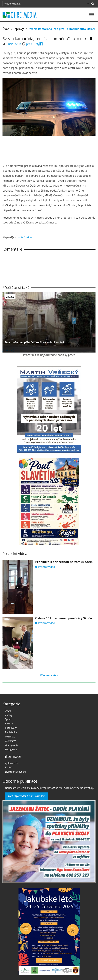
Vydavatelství (12, 763)
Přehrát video (45, 567)
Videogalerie (12, 745)
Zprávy (19, 29)
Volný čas (10, 737)
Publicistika (11, 732)
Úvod (6, 29)
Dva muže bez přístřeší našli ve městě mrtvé (35, 342)
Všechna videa (49, 675)
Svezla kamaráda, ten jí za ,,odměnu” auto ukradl (62, 29)
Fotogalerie (11, 749)
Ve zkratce (11, 741)
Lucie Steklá (14, 44)
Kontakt (9, 767)
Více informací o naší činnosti (27, 796)
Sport (8, 719)
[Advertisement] (49, 145)
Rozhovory (11, 728)
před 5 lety (33, 44)
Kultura (9, 724)
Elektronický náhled (15, 772)
